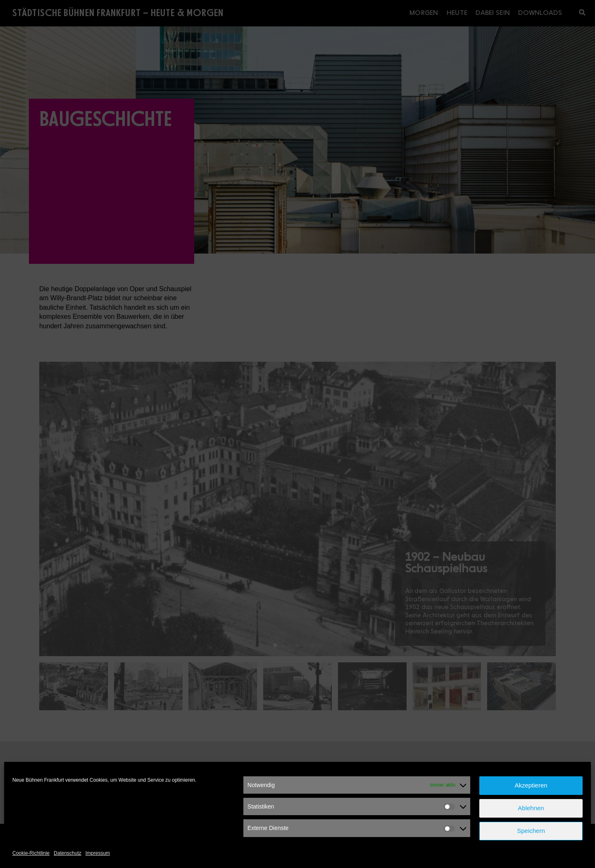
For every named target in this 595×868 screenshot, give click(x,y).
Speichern (531, 831)
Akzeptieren (531, 785)
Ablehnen (531, 808)
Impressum (98, 853)
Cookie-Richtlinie (31, 853)
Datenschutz (68, 853)
